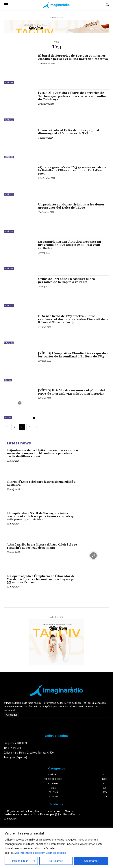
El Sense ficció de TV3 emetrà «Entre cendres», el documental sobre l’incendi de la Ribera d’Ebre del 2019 (73, 319)
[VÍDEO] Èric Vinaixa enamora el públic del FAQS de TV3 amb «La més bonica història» (71, 392)
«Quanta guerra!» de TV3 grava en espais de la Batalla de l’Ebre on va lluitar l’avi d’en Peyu (72, 171)
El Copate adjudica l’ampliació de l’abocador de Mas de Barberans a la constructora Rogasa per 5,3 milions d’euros (41, 579)
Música (8, 380)
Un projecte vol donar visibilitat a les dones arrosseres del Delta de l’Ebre (71, 206)
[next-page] (37, 427)
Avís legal (11, 715)
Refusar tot (56, 861)
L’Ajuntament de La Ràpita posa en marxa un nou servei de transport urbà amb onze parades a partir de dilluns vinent (42, 453)
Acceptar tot (91, 861)
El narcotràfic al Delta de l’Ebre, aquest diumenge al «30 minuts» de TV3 (69, 132)
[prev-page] (7, 427)
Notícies (9, 82)
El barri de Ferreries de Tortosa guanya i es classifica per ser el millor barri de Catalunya (73, 57)
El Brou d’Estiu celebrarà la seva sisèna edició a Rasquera (41, 483)
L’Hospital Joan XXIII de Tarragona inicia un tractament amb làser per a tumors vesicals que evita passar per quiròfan (41, 516)
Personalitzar (20, 861)
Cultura (9, 343)
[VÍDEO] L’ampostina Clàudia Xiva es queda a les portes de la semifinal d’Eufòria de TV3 (73, 355)
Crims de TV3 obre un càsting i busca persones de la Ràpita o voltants (66, 281)
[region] (56, 848)
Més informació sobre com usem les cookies (40, 853)
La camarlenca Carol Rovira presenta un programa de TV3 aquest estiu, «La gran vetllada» (70, 245)
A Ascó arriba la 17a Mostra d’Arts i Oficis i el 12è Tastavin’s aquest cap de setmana (42, 546)
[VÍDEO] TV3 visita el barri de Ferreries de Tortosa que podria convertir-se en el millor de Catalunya (72, 96)
